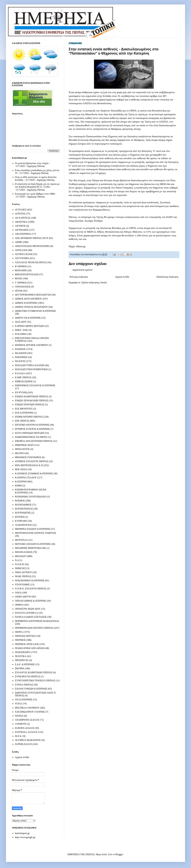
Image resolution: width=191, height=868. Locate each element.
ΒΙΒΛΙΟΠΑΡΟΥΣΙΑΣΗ (27, 274)
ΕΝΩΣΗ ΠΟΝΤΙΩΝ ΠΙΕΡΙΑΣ (30, 404)
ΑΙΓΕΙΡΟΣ (20, 226)
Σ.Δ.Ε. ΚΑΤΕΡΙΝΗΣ (25, 664)
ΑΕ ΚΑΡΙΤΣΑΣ (23, 218)
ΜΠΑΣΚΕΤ (21, 556)
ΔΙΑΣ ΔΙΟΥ (21, 322)
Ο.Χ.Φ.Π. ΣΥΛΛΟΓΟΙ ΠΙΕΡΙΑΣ (31, 589)
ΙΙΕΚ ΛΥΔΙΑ (21, 469)
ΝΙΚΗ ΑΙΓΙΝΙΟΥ (23, 572)
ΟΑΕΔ (18, 593)
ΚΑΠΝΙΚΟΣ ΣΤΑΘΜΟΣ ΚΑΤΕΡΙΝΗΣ (34, 473)
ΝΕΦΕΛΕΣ (20, 568)
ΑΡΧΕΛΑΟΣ (21, 250)
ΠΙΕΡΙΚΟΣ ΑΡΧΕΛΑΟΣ (27, 644)
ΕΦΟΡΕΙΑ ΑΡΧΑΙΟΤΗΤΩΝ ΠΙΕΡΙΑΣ (34, 441)
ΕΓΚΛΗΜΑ (21, 334)
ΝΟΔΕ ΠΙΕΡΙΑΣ (23, 576)
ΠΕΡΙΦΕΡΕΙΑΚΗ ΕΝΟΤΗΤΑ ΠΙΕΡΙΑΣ (34, 628)
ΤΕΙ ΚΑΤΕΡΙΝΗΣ (24, 700)
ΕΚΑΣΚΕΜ (21, 353)
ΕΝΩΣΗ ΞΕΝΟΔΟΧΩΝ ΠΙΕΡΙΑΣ (32, 400)
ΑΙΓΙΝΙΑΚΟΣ (22, 230)
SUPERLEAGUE (23, 744)
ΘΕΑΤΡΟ (19, 453)
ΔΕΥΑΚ (19, 291)
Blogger (119, 854)
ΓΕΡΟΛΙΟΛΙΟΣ (23, 287)
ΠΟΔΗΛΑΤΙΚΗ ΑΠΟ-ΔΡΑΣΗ (30, 648)
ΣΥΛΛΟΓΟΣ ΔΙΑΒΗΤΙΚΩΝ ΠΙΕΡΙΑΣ (34, 672)
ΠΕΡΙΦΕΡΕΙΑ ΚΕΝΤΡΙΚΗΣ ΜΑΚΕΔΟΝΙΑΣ (37, 621)
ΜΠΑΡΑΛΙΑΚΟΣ (24, 552)
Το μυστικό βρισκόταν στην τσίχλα (32, 163)
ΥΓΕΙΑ (18, 704)
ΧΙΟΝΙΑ (19, 716)
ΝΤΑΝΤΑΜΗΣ (22, 585)
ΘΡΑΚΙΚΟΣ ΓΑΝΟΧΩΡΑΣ (28, 457)
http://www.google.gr (25, 837)
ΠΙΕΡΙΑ (19, 632)
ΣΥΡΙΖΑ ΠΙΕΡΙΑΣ (24, 685)
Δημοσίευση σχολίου (82, 270)
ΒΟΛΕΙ (19, 278)
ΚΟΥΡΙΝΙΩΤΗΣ (23, 513)
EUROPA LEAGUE (25, 728)
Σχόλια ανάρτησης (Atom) (94, 282)
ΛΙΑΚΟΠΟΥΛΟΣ (23, 525)
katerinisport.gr (22, 833)
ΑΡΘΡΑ (19, 242)
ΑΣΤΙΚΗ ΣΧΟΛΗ (24, 254)
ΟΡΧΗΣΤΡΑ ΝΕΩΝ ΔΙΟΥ (28, 609)
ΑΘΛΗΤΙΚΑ (21, 222)
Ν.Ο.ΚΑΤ (20, 564)
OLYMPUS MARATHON (28, 740)
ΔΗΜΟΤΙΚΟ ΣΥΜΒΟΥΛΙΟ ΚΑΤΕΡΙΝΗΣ (35, 311)
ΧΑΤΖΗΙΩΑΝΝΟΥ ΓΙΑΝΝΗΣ (30, 712)
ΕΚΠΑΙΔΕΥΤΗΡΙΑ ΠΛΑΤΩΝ (30, 365)
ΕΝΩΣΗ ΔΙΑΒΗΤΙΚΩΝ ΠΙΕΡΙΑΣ (31, 396)
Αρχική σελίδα (122, 277)
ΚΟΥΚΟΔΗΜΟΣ (23, 505)
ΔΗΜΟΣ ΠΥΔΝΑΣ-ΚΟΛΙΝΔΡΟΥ (31, 307)
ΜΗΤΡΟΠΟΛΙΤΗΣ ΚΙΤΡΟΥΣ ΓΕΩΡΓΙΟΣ (36, 533)
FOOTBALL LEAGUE (26, 732)
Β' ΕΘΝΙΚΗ (21, 266)
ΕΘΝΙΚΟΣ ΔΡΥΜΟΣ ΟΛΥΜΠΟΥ (31, 345)
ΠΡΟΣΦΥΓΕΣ (22, 660)
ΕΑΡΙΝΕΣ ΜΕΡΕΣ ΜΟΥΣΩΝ (29, 326)
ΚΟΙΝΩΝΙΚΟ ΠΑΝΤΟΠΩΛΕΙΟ (31, 497)
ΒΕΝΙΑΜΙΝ (21, 270)
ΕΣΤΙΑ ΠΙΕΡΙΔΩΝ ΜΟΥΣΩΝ (30, 433)
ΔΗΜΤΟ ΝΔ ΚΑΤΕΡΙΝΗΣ (28, 318)
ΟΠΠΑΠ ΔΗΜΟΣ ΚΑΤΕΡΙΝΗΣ (31, 601)
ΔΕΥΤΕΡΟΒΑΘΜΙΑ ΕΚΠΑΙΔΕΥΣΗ (33, 295)
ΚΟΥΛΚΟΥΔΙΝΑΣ (24, 509)
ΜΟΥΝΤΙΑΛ (21, 540)
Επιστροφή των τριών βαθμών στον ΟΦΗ (35, 194)
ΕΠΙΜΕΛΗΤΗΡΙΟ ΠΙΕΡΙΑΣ (29, 417)
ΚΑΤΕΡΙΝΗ (21, 482)
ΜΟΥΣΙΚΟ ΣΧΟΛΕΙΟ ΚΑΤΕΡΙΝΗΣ (33, 544)
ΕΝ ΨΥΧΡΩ (21, 392)
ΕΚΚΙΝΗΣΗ (21, 357)
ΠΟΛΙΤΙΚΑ (21, 656)
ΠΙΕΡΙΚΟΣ (20, 640)
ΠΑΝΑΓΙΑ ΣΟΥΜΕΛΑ (26, 613)
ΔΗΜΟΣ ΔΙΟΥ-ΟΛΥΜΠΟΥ (28, 299)
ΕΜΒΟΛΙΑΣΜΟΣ (24, 381)
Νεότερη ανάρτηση (79, 277)
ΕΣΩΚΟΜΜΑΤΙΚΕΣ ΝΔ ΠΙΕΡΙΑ (31, 437)
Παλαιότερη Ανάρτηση (167, 277)
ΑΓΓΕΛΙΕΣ (21, 210)
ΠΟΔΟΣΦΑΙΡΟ (23, 652)
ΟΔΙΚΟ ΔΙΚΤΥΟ (23, 597)
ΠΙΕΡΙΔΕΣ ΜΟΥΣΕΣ (25, 636)
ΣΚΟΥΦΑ (20, 668)
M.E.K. (19, 736)
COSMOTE (21, 724)
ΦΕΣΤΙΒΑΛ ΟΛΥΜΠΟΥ (27, 708)
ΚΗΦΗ (18, 486)
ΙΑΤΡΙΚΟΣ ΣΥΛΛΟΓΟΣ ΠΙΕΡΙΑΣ (32, 461)
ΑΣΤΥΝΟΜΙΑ (22, 258)
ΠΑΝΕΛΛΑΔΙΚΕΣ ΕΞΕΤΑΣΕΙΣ (31, 617)
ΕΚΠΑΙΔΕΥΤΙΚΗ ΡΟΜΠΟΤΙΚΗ (31, 369)
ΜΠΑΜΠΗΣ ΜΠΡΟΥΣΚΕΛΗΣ (30, 548)
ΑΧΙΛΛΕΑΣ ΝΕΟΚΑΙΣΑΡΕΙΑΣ (31, 262)
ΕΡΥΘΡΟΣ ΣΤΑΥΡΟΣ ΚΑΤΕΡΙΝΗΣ (32, 429)
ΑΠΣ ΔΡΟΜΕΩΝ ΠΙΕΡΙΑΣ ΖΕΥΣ (32, 238)
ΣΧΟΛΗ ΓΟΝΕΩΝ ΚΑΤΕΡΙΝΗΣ (31, 689)
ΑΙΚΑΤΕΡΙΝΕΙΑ (23, 234)
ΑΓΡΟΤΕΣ (20, 214)
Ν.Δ (17, 560)
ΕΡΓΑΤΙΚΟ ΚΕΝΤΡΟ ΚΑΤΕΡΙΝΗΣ (32, 425)
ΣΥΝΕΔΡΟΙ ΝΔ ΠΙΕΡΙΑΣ (28, 676)
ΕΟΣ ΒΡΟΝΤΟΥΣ (24, 409)
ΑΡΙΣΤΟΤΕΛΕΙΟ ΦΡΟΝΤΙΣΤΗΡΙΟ (32, 246)
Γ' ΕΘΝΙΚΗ (21, 283)
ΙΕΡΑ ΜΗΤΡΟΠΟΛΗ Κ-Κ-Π (29, 465)
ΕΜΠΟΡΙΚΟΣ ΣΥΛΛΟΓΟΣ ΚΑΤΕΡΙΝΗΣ (35, 385)
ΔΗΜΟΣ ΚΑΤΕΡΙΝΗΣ (26, 303)
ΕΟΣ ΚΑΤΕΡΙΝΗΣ (24, 413)
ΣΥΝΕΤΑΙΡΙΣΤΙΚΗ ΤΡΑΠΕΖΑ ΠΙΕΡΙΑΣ (35, 680)
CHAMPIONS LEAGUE (27, 720)
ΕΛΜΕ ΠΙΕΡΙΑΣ (23, 377)
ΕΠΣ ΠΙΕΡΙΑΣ (22, 421)
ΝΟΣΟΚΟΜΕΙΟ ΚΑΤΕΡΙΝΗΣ (30, 580)
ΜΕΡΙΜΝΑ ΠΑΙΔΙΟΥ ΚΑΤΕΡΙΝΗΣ (33, 529)
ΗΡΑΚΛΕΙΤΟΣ (22, 449)
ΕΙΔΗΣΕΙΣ (20, 349)
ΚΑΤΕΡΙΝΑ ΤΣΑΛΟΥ (26, 478)
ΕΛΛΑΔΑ (20, 373)
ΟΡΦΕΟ (19, 605)
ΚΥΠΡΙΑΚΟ (21, 521)
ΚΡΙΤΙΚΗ (20, 517)
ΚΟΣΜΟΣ (20, 501)
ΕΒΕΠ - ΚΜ (21, 330)
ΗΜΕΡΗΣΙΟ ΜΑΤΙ (24, 445)
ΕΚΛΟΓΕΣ (20, 361)
